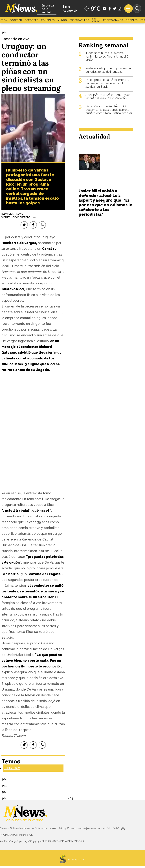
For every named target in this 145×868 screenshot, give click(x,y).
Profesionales (113, 20)
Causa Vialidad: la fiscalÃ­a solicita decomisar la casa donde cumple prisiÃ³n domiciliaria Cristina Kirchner (109, 110)
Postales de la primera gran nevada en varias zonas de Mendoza (108, 70)
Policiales (48, 20)
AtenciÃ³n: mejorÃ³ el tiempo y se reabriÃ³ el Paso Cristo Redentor (107, 96)
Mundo (62, 20)
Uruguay (12, 768)
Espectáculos (79, 20)
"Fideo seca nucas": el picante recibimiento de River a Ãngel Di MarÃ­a (107, 57)
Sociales (132, 20)
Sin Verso (96, 20)
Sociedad (16, 20)
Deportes (32, 20)
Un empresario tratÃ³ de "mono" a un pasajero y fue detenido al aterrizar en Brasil (107, 83)
